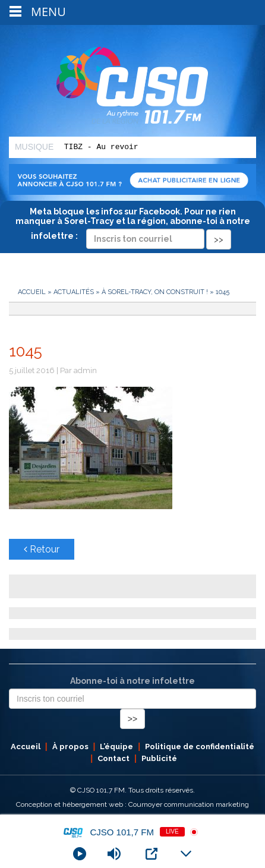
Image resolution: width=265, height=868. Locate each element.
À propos (70, 747)
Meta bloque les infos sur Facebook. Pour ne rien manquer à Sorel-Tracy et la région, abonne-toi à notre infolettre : (133, 225)
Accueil (32, 292)
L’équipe (116, 747)
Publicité (159, 758)
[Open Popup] (152, 854)
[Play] (80, 854)
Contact (113, 758)
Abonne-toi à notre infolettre (132, 681)
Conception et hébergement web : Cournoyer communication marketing (132, 804)
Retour (42, 549)
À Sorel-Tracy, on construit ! (155, 292)
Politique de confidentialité (200, 747)
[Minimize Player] (186, 854)
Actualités (74, 292)
